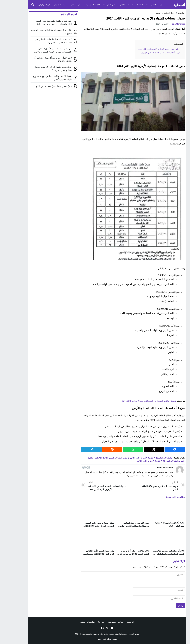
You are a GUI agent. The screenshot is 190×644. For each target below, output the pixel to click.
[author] (147, 591)
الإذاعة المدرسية (81, 5)
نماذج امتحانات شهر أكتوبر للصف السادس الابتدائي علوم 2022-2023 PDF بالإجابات (87, 526)
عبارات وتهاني (32, 5)
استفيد (167, 5)
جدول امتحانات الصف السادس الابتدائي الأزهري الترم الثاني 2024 (95, 486)
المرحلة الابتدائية (114, 5)
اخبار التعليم (99, 5)
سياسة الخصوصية (104, 623)
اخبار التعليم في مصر (153, 13)
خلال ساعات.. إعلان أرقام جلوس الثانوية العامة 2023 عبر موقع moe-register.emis (121, 555)
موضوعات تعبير (64, 5)
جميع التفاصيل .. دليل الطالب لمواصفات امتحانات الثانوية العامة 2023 (123, 526)
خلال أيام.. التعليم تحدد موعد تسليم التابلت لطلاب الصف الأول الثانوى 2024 (157, 555)
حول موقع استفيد (76, 623)
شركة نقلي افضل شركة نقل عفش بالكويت (41, 86)
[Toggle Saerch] (21, 5)
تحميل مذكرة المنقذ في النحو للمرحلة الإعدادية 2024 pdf (137, 401)
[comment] (121, 578)
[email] (147, 599)
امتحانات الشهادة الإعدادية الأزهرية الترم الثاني (138, 458)
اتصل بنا (90, 623)
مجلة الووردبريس (92, 640)
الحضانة (127, 5)
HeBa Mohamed (166, 24)
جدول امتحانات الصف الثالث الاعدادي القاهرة (96, 458)
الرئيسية (118, 623)
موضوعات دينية (48, 5)
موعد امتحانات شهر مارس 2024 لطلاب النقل (147, 486)
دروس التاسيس (144, 5)
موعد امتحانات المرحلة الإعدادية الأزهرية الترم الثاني (148, 461)
